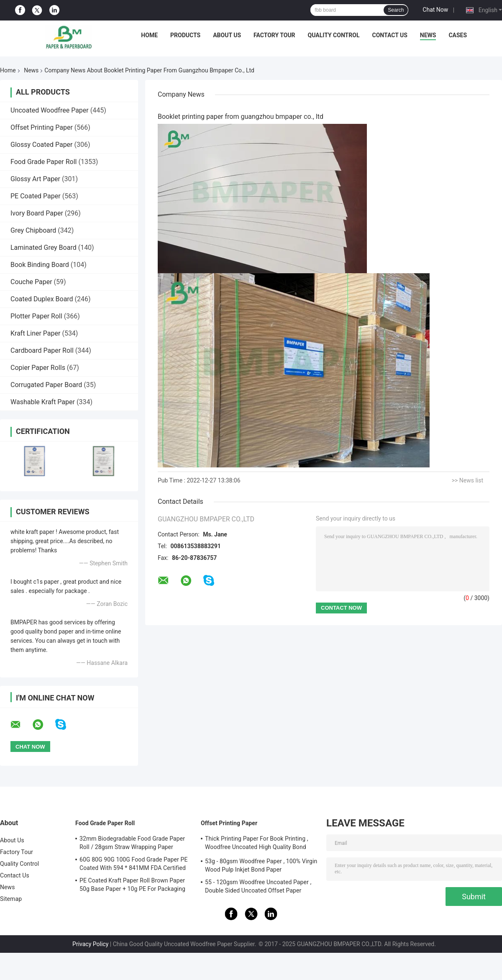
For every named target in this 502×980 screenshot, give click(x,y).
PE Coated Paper (36, 196)
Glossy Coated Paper (42, 145)
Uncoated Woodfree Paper (50, 110)
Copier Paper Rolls (38, 368)
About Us (227, 35)
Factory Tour (274, 35)
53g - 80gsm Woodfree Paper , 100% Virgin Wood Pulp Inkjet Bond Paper (261, 865)
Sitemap (11, 899)
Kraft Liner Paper (35, 333)
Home (149, 35)
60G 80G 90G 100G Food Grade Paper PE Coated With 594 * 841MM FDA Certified (133, 864)
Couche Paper (31, 282)
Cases (458, 35)
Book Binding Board (40, 265)
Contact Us (389, 35)
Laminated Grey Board (44, 248)
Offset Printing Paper (42, 127)
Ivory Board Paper (37, 213)
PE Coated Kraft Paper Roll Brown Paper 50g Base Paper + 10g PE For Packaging (132, 885)
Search (396, 10)
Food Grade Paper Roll (44, 162)
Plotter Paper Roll (36, 316)
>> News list (467, 480)
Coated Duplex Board (42, 299)
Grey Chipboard (33, 230)
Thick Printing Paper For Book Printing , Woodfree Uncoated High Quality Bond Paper (257, 844)
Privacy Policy (90, 944)
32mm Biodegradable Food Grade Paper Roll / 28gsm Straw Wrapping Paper (132, 843)
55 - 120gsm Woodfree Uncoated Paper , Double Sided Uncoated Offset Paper (258, 886)
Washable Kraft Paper (43, 402)
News (428, 35)
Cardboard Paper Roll (42, 350)
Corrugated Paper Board (46, 385)
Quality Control (334, 35)
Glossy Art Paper (35, 179)
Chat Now (435, 10)
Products (185, 35)
